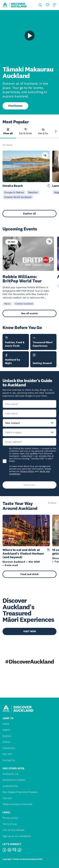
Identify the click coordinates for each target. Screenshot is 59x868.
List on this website (13, 830)
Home (6, 724)
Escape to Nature (14, 192)
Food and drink (29, 574)
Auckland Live (10, 774)
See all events (30, 313)
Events (6, 742)
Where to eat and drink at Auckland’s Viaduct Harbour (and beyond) (23, 553)
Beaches (33, 192)
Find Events (15, 106)
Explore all (29, 213)
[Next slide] (56, 132)
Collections (9, 748)
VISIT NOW (30, 631)
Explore (7, 736)
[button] (8, 133)
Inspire (6, 730)
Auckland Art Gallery (14, 780)
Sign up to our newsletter (17, 836)
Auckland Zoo (10, 786)
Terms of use (10, 824)
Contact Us (9, 760)
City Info (7, 754)
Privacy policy (10, 818)
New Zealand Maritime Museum (20, 792)
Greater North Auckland (18, 197)
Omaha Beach (13, 186)
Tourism (7, 798)
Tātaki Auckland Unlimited (17, 804)
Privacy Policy (27, 471)
